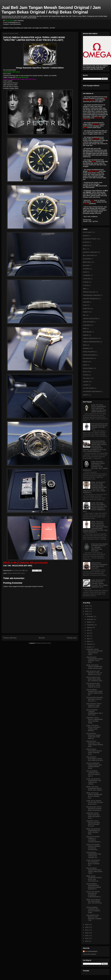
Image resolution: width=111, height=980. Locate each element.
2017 (87, 930)
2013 (87, 941)
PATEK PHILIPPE (89, 352)
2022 (87, 609)
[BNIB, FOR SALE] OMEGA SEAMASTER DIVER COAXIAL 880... (95, 667)
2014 (87, 938)
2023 (87, 606)
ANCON (86, 236)
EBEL (85, 289)
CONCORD (87, 279)
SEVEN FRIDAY (88, 368)
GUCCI (85, 305)
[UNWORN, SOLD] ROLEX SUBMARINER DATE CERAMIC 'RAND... (95, 720)
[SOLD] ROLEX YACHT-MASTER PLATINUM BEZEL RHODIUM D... (94, 809)
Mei (88, 636)
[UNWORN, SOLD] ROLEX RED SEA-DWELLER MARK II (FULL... (93, 816)
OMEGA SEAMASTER (14, 573)
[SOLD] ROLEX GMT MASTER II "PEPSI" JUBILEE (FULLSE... (94, 685)
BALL (85, 249)
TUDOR (85, 382)
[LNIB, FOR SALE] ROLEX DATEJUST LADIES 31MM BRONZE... (93, 728)
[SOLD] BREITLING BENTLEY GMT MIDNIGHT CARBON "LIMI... (94, 918)
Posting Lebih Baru (10, 638)
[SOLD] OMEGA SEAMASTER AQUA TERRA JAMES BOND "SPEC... (94, 871)
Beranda (42, 638)
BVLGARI (86, 265)
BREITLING (87, 262)
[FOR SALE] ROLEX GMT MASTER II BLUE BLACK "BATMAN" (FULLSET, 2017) (100, 426)
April (88, 639)
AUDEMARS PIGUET (90, 239)
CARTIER (86, 269)
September (90, 625)
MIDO (85, 328)
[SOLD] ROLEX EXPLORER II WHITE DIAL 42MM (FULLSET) (95, 759)
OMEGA (86, 335)
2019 (87, 925)
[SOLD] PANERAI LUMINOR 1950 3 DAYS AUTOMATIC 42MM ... (93, 910)
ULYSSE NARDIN (89, 388)
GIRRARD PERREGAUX (91, 299)
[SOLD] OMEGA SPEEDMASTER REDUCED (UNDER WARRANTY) (94, 886)
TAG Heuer (86, 378)
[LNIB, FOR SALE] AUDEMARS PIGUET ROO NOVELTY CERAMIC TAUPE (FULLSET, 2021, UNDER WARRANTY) (95, 466)
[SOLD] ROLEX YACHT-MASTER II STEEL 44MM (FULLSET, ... (94, 705)
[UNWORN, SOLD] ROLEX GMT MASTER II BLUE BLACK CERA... (95, 652)
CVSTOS (86, 285)
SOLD (23, 573)
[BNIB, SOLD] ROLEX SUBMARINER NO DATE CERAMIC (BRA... (93, 831)
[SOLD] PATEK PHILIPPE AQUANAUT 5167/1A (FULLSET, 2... (95, 699)
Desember (90, 617)
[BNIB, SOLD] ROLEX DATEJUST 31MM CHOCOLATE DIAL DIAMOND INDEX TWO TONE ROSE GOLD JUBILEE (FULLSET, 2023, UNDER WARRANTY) (95, 487)
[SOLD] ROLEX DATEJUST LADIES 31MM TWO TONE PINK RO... (94, 736)
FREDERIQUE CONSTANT (92, 295)
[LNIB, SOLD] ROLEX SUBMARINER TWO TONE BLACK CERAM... (94, 781)
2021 (87, 611)
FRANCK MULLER (89, 292)
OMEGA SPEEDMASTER (91, 342)
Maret (89, 641)
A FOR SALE (87, 232)
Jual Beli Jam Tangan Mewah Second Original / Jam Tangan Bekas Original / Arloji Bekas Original (51, 10)
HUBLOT (86, 312)
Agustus (90, 628)
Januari (89, 647)
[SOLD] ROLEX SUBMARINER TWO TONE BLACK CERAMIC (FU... (94, 855)
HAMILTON (87, 309)
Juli (88, 630)
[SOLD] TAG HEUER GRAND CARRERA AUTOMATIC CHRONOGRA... (93, 847)
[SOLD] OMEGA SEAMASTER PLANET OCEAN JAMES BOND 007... (95, 692)
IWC (84, 315)
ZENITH (86, 395)
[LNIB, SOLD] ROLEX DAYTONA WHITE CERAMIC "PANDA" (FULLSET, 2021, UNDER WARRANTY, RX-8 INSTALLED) (95, 584)
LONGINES (87, 325)
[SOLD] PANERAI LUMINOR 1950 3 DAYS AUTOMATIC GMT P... (93, 774)
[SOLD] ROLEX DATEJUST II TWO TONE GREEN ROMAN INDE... (95, 744)
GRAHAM (86, 302)
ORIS (85, 345)
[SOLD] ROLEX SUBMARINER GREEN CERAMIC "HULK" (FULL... (95, 660)
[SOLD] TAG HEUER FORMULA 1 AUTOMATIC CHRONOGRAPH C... (94, 839)
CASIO (85, 272)
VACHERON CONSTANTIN (92, 392)
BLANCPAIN (87, 259)
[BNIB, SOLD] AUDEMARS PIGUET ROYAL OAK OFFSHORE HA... (94, 879)
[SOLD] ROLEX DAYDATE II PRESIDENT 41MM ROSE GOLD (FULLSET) (99, 565)
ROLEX (85, 362)
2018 (87, 927)
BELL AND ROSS (88, 255)
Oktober (90, 622)
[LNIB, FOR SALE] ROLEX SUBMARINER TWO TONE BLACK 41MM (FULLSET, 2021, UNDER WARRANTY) (99, 408)
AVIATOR (86, 242)
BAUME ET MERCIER (90, 252)
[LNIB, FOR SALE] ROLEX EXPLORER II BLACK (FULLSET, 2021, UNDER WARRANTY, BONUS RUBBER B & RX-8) (95, 507)
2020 (87, 614)
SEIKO (85, 365)
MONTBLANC (87, 332)
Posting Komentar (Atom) (43, 643)
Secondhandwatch (91, 951)
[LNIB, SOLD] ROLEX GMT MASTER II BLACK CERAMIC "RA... (93, 863)
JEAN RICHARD (88, 322)
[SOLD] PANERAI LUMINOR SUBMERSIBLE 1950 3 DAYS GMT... (95, 712)
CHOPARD (86, 275)
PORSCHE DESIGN (89, 355)
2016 (87, 933)
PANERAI (86, 348)
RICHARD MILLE (88, 358)
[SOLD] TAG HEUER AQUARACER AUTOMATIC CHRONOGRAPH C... (94, 894)
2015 (87, 936)
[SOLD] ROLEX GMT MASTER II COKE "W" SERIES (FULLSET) (94, 673)
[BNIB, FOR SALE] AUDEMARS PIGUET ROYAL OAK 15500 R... (95, 788)
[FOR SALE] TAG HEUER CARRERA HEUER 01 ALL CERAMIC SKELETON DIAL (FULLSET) (99, 547)
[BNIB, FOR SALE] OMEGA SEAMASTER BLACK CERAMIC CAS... (94, 795)
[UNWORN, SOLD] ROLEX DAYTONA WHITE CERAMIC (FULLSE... (93, 823)
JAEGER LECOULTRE (90, 319)
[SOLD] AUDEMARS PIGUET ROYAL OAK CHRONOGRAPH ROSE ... (94, 766)
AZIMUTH (86, 246)
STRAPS (86, 375)
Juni (88, 633)
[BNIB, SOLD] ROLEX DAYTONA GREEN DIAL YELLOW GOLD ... (94, 902)
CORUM (86, 282)
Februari (90, 644)
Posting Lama (72, 638)
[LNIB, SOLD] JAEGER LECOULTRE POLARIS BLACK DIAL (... (95, 802)
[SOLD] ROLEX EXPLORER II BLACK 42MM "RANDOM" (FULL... (94, 752)
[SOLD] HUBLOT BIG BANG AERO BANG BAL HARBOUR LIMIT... (95, 679)
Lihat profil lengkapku (90, 954)
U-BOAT (86, 385)
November (90, 619)
